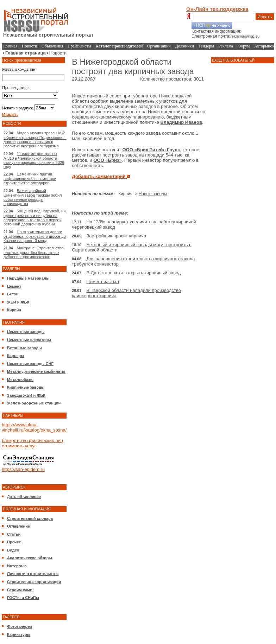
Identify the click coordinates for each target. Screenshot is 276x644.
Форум (244, 46)
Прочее (14, 542)
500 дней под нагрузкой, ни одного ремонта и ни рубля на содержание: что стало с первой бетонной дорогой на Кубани (34, 218)
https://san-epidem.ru (23, 469)
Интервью (17, 566)
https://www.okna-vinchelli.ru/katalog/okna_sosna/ (34, 427)
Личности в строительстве (33, 574)
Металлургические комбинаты (36, 371)
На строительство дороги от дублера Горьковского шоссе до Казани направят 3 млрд (35, 236)
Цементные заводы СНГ (30, 364)
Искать (265, 17)
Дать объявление (24, 497)
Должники (185, 46)
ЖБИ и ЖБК (18, 302)
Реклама (226, 46)
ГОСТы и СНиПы (23, 598)
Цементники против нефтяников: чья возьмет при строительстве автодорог (30, 178)
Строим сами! (20, 590)
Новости (30, 46)
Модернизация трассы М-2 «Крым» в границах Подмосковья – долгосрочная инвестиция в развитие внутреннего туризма (35, 139)
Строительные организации (34, 582)
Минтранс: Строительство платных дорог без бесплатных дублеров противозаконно (33, 252)
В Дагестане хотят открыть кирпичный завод (133, 273)
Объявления (52, 46)
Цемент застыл (102, 282)
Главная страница (26, 53)
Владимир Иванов (181, 122)
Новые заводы (153, 194)
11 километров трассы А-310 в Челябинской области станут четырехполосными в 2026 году (34, 160)
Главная (10, 46)
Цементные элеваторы (29, 340)
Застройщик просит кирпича (116, 236)
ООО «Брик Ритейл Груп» (151, 150)
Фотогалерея (20, 626)
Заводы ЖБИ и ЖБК (26, 395)
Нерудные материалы (28, 278)
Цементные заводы (26, 332)
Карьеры (16, 356)
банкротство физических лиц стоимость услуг (32, 443)
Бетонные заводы (24, 348)
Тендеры (206, 46)
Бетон (13, 294)
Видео (13, 550)
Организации (159, 46)
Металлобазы (20, 380)
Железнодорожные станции (34, 403)
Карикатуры (19, 635)
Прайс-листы (79, 46)
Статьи (14, 534)
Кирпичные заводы (26, 387)
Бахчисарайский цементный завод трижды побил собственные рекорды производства (33, 197)
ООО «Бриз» (107, 160)
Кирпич (14, 310)
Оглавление (18, 526)
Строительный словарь (30, 518)
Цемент (14, 286)
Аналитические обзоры (30, 558)
